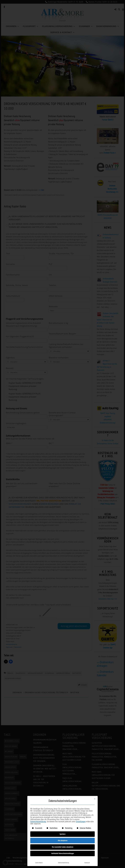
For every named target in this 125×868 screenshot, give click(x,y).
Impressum (87, 863)
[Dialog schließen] (95, 799)
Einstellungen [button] (81, 822)
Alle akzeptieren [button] (63, 840)
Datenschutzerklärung (38, 822)
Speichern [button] (62, 834)
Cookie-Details (39, 863)
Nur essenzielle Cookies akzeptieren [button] (63, 847)
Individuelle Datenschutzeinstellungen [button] (63, 853)
